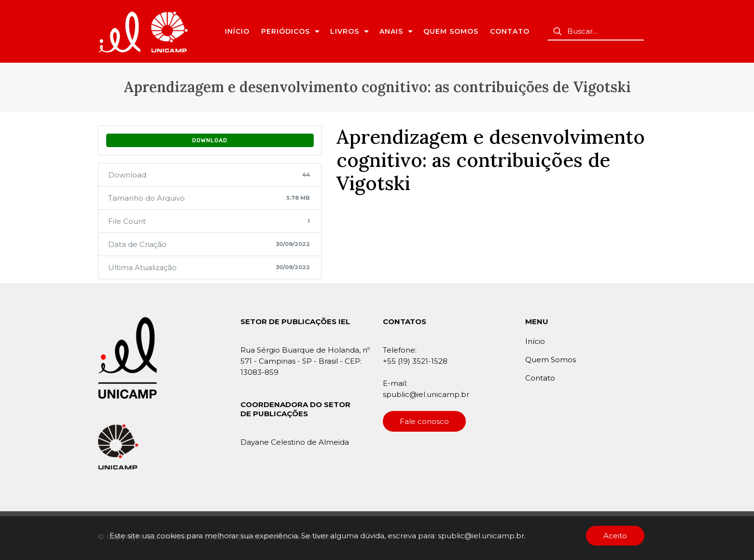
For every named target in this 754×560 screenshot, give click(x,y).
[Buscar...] (596, 31)
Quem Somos (551, 360)
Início (535, 341)
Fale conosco (424, 421)
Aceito (615, 536)
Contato (540, 378)
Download (210, 140)
